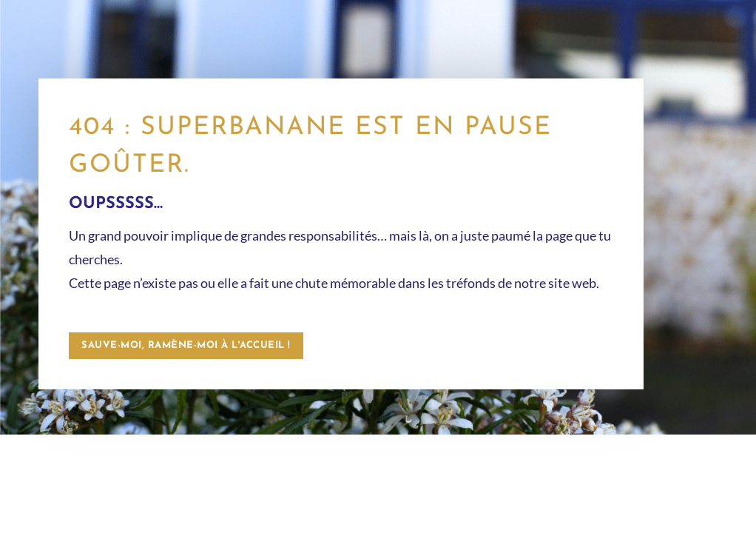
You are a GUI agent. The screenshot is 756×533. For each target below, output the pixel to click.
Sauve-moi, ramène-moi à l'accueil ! (186, 345)
